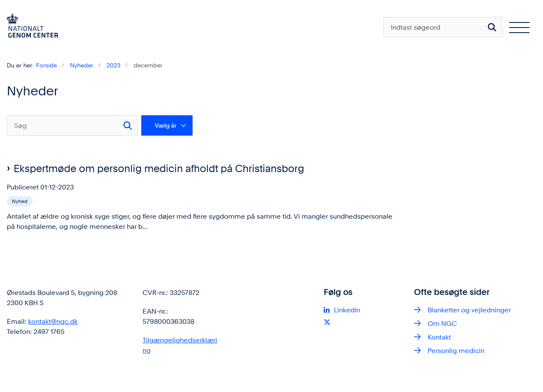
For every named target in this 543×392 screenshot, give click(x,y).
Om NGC (442, 338)
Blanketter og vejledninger (469, 324)
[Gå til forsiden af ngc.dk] (29, 27)
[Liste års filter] (167, 125)
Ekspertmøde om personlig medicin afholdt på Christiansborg (159, 168)
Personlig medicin (456, 365)
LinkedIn (347, 324)
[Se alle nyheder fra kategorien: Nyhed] (21, 201)
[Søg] (72, 125)
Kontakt (439, 351)
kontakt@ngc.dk (53, 335)
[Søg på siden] (492, 27)
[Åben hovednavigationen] (519, 27)
